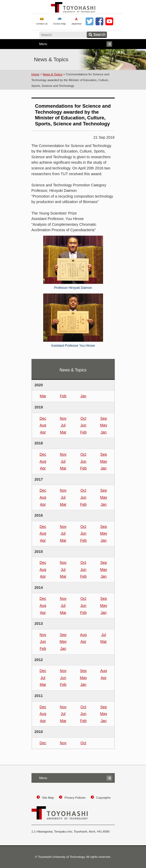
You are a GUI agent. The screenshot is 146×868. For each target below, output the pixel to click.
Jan (83, 396)
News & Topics (52, 74)
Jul (63, 425)
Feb (63, 396)
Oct (83, 418)
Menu (72, 44)
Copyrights (103, 798)
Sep (104, 418)
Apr (43, 432)
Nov (63, 418)
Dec (43, 418)
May (103, 425)
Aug (43, 425)
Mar (43, 396)
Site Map (48, 798)
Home (36, 74)
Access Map (59, 24)
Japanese (76, 24)
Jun (83, 425)
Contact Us (42, 24)
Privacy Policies (75, 798)
